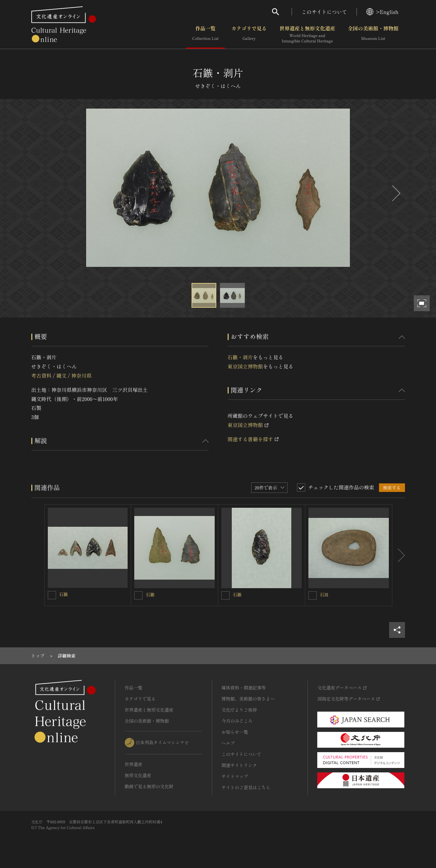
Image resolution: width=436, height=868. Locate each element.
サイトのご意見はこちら (246, 787)
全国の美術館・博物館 (373, 35)
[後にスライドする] (395, 193)
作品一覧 (205, 35)
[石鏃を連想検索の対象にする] (52, 595)
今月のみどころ (237, 721)
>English (382, 12)
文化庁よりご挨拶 (239, 710)
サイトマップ (235, 776)
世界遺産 (134, 764)
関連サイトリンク (239, 765)
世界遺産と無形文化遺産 (307, 35)
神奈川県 (81, 375)
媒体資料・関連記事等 (244, 688)
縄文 (61, 375)
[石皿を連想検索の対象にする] (313, 595)
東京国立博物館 (245, 366)
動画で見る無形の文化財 (149, 786)
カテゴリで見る (249, 35)
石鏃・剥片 (240, 357)
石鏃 (64, 594)
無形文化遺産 (138, 775)
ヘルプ (228, 743)
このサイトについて (324, 12)
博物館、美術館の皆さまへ (248, 699)
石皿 (324, 594)
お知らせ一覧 (235, 732)
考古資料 (41, 375)
